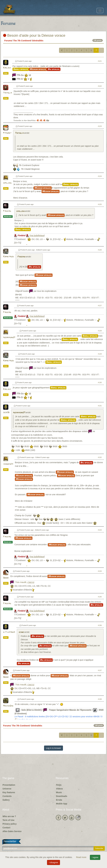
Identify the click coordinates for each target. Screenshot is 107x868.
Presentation (9, 785)
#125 (100, 204)
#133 (100, 530)
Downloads (62, 796)
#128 (100, 331)
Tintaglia (8, 93)
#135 (100, 597)
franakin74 (8, 464)
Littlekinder (9, 632)
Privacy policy (10, 824)
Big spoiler (54, 69)
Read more (81, 857)
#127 (100, 306)
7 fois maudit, (24, 582)
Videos (60, 789)
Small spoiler (21, 69)
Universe (7, 789)
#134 (100, 571)
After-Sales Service (12, 831)
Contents (7, 796)
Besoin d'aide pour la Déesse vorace (34, 35)
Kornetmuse (8, 257)
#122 (100, 86)
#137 (100, 670)
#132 (100, 457)
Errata (59, 800)
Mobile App (62, 804)
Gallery (6, 800)
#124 (100, 176)
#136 (100, 625)
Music (59, 792)
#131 (100, 406)
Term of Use (8, 820)
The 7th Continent (22, 41)
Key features (9, 792)
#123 (100, 126)
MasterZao (8, 706)
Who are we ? (9, 816)
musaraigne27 (9, 338)
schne (21, 632)
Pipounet (7, 133)
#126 (100, 250)
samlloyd (7, 183)
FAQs (59, 785)
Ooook (6, 578)
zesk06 (6, 413)
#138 (100, 699)
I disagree (54, 862)
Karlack (7, 68)
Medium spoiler (38, 69)
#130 (100, 383)
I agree (95, 857)
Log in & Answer (54, 748)
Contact (6, 828)
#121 (100, 61)
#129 (100, 354)
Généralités (38, 41)
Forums (8, 41)
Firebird (7, 211)
